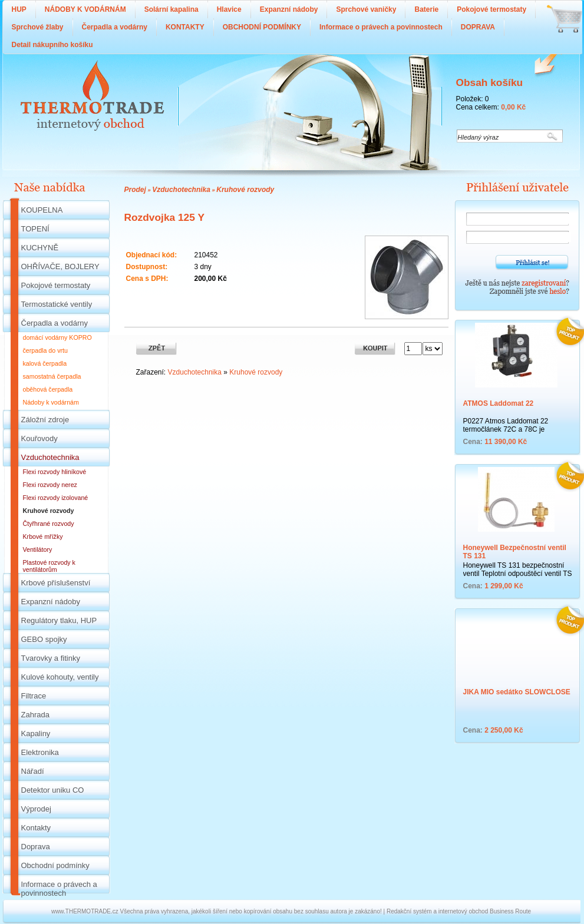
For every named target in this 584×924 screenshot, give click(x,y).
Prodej (135, 190)
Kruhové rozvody (245, 190)
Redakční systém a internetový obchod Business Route (459, 911)
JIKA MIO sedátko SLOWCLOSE (517, 692)
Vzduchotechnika (181, 190)
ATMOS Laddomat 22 (499, 403)
